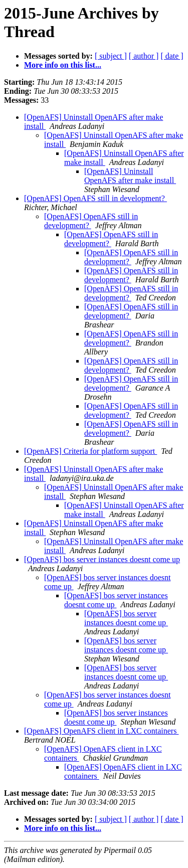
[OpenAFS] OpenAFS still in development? (96, 198)
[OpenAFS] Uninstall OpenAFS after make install (130, 176)
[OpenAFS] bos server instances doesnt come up (102, 559)
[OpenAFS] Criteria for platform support (90, 451)
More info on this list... (63, 65)
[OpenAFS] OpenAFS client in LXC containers (101, 731)
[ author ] (144, 56)
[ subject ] (111, 56)
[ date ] (172, 56)
